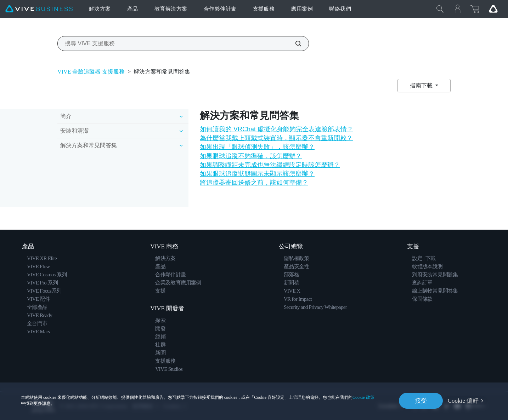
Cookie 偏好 (463, 401)
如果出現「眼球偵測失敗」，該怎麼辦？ (257, 147)
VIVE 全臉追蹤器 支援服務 (91, 72)
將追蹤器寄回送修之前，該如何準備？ (254, 183)
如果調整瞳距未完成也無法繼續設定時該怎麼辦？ (270, 165)
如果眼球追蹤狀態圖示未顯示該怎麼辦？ (257, 174)
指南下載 (422, 85)
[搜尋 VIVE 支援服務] (294, 44)
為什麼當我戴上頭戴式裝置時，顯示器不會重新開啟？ (276, 138)
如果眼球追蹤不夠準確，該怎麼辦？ (251, 156)
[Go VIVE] (493, 9)
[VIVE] (39, 9)
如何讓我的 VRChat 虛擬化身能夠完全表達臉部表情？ (276, 129)
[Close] (440, 9)
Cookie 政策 (363, 397)
